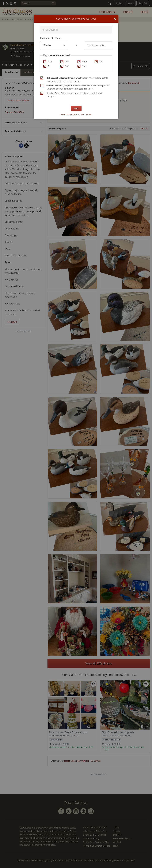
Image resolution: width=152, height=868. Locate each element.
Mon (50, 62)
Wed (85, 62)
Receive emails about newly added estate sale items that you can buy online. (77, 80)
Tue (67, 62)
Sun (84, 66)
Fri (49, 66)
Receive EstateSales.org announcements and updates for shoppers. (74, 95)
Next (76, 108)
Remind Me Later (69, 114)
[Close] (115, 19)
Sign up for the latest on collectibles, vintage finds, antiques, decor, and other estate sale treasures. (78, 87)
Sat (67, 66)
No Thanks (86, 114)
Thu (101, 62)
